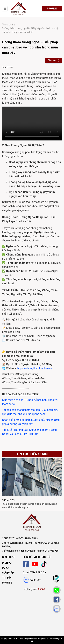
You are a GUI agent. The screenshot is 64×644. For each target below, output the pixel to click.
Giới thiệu (8, 557)
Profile (7, 583)
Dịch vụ (7, 563)
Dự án (6, 568)
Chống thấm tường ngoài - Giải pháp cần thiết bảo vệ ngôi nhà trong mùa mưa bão (30, 29)
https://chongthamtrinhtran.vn (35, 368)
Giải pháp (8, 573)
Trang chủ (7, 25)
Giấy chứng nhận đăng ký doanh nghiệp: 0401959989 (30, 551)
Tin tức (7, 578)
